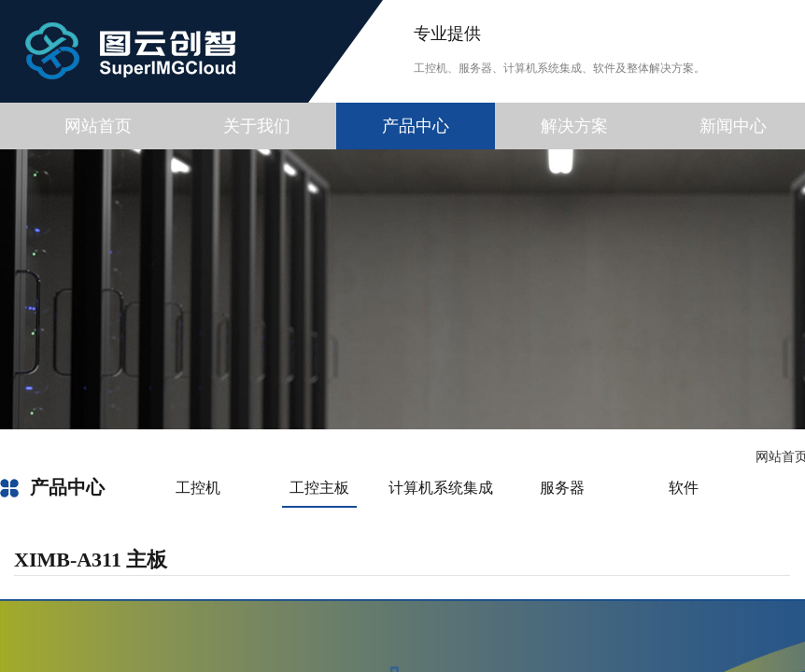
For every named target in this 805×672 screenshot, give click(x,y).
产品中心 (416, 126)
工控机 (198, 488)
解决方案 (574, 126)
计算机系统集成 (441, 488)
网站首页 (98, 126)
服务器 (562, 488)
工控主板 (319, 488)
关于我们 (257, 126)
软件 (684, 488)
